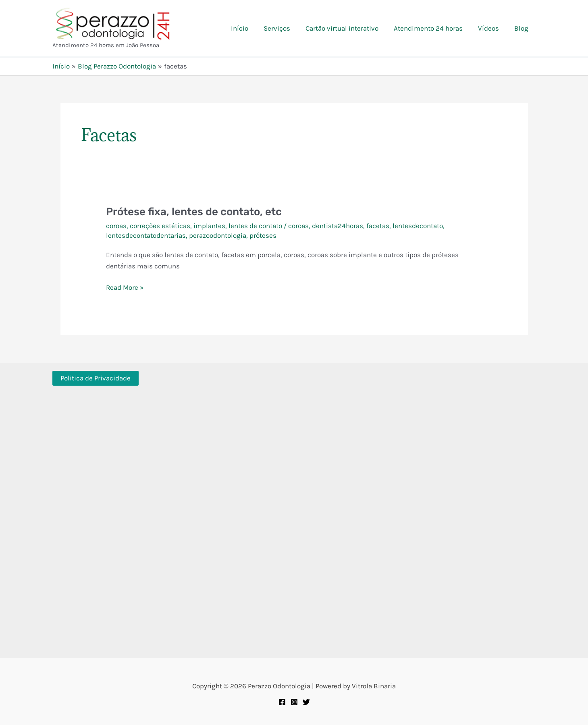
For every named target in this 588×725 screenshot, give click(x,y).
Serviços (284, 28)
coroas (116, 226)
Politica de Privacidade (96, 378)
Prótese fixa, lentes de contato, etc (194, 212)
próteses (263, 235)
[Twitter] (306, 702)
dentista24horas (338, 226)
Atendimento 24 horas (432, 28)
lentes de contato (255, 226)
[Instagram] (294, 702)
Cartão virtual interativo (348, 28)
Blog (522, 28)
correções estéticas (160, 226)
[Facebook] (282, 702)
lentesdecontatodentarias (146, 235)
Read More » (125, 287)
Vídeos (491, 28)
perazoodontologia (218, 235)
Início (248, 28)
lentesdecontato (418, 226)
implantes (209, 226)
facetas (378, 226)
